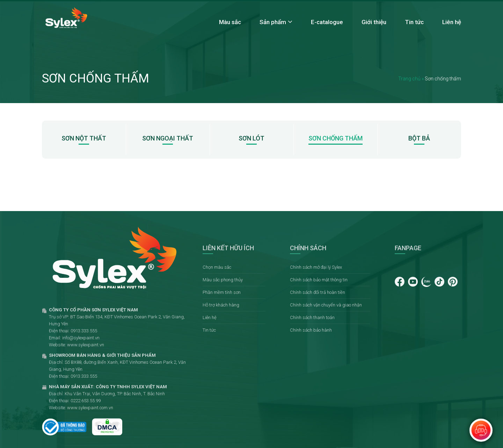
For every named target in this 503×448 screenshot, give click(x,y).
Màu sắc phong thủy (223, 280)
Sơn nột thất (84, 138)
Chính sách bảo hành (311, 330)
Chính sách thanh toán (312, 317)
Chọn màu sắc (217, 267)
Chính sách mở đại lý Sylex (316, 267)
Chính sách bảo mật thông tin (319, 280)
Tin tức (414, 22)
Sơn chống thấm (336, 138)
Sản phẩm (273, 22)
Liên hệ (452, 22)
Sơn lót (251, 138)
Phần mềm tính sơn (222, 292)
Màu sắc (230, 22)
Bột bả (419, 138)
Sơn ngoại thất (168, 138)
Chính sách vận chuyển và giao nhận (326, 305)
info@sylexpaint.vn (81, 338)
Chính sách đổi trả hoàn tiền (318, 292)
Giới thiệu (374, 22)
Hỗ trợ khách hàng (221, 305)
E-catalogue (327, 22)
